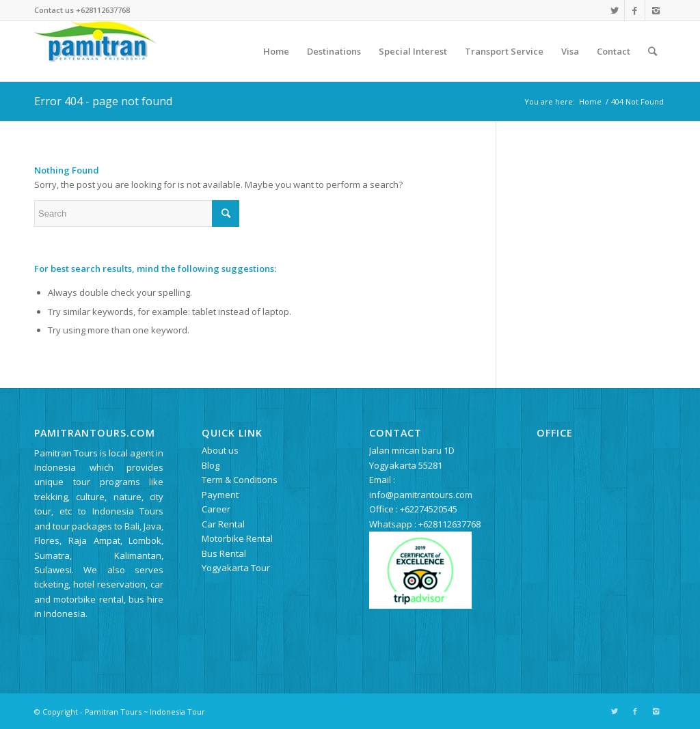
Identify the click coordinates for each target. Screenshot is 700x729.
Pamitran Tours (113, 712)
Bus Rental (224, 553)
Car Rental (223, 524)
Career (216, 509)
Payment (220, 495)
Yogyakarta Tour (236, 568)
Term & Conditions (240, 480)
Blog (211, 465)
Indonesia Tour (177, 712)
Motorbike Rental (237, 538)
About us (220, 450)
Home (590, 101)
